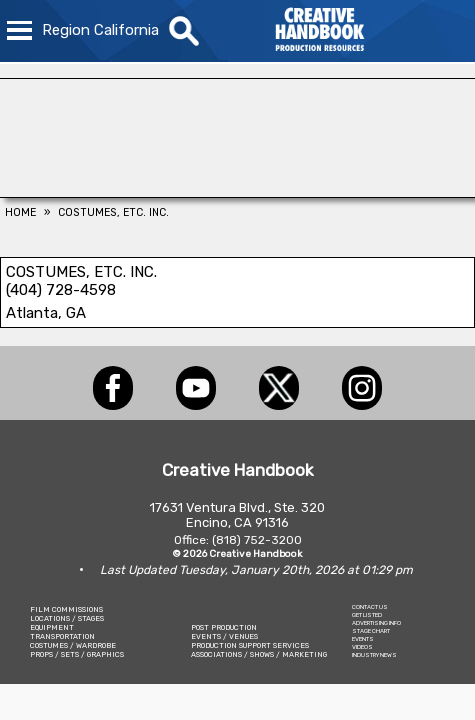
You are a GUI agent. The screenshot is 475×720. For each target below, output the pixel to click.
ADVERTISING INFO (376, 623)
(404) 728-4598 (61, 290)
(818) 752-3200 (257, 540)
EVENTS (363, 639)
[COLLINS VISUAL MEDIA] (237, 192)
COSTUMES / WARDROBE (73, 645)
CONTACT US (370, 607)
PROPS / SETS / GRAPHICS (77, 654)
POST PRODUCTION (224, 627)
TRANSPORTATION (62, 636)
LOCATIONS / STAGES (67, 618)
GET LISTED (367, 615)
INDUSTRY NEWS (374, 655)
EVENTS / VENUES (224, 636)
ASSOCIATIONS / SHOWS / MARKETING (259, 654)
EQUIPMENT (52, 627)
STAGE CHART (371, 631)
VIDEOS (362, 647)
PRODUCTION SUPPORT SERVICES (250, 645)
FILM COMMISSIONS (66, 609)
